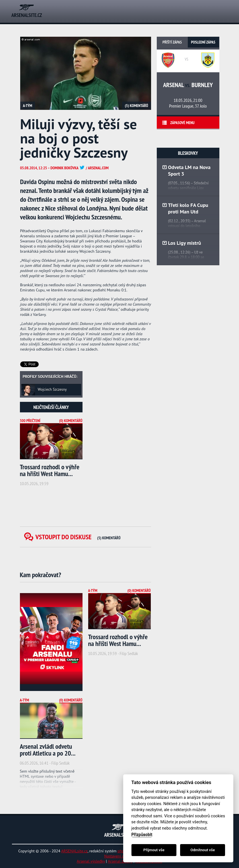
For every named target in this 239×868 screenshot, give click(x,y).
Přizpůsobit (142, 835)
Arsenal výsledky (91, 861)
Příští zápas (172, 42)
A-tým (28, 106)
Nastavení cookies (119, 856)
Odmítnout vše (203, 850)
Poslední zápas (203, 42)
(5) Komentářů (137, 106)
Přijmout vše (154, 850)
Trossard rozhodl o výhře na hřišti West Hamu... (50, 470)
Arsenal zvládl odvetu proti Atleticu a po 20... (48, 750)
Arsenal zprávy (120, 861)
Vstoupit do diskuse (78, 537)
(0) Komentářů (71, 421)
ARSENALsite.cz (74, 851)
